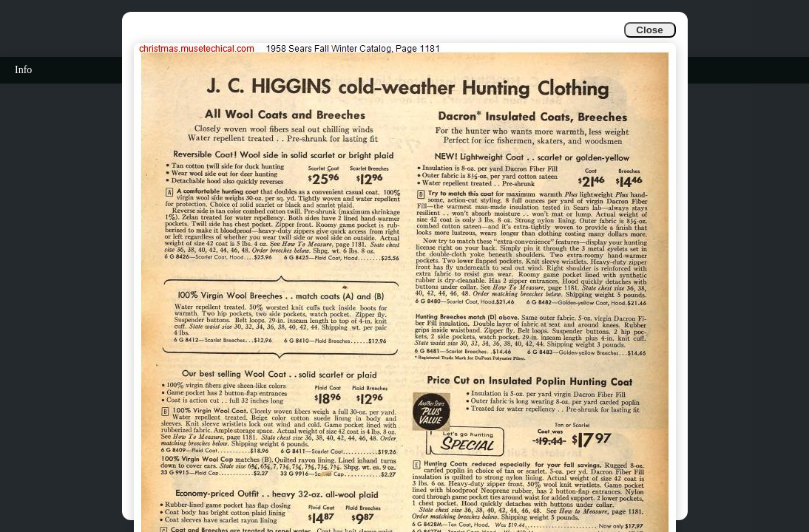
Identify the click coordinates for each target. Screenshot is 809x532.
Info (23, 70)
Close (649, 30)
